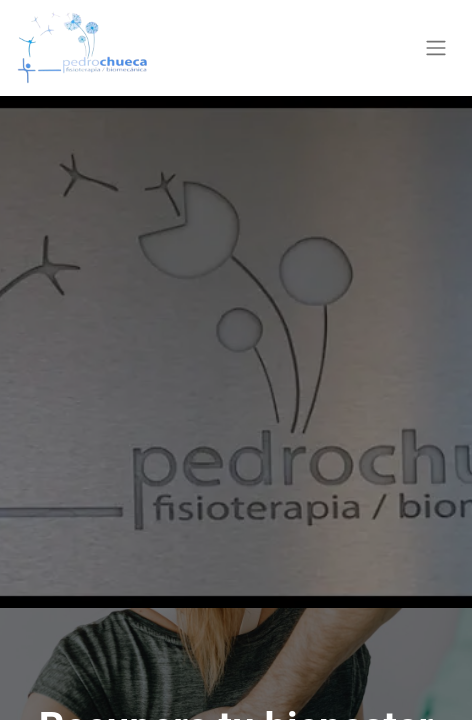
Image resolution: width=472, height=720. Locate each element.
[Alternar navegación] (436, 48)
